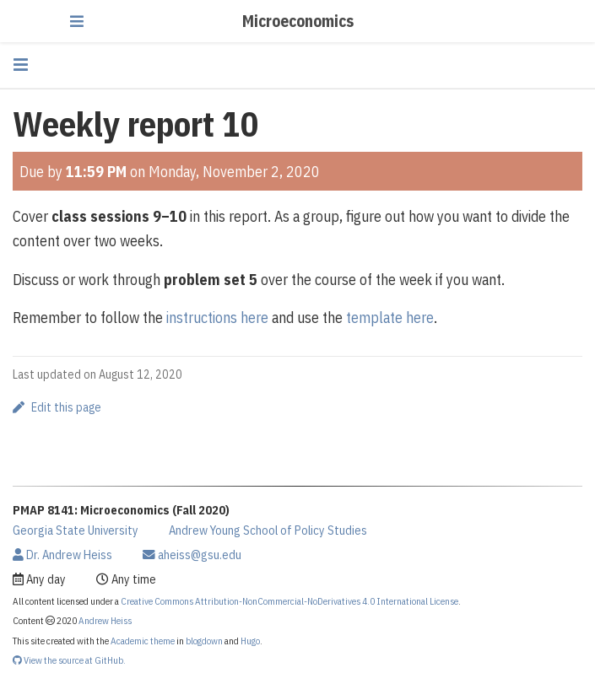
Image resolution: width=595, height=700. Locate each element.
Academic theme (143, 641)
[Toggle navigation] (77, 21)
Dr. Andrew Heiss (62, 555)
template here (390, 318)
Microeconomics (298, 21)
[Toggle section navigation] (21, 65)
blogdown (204, 641)
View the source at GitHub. (69, 660)
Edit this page (57, 407)
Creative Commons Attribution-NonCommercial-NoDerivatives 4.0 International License (289, 601)
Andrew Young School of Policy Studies (268, 530)
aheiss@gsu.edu (192, 555)
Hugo (250, 641)
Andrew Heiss (105, 620)
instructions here (217, 318)
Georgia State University (76, 530)
